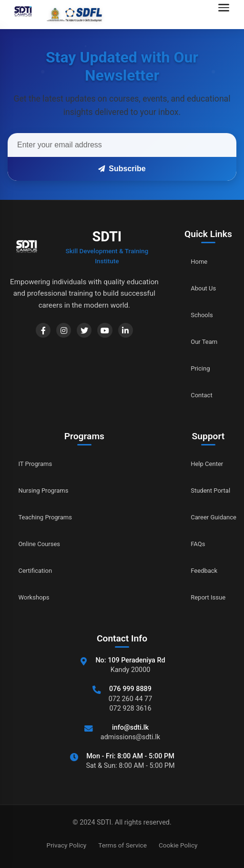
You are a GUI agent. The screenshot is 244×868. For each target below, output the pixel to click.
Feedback (197, 571)
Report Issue (202, 597)
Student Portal (204, 491)
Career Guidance (208, 517)
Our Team (197, 342)
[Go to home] (56, 14)
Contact (193, 395)
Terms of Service (122, 845)
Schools (194, 315)
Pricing (192, 368)
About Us (196, 288)
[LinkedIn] (129, 332)
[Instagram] (54, 332)
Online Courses (44, 544)
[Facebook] (30, 332)
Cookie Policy (178, 845)
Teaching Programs (51, 517)
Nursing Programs (49, 491)
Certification (39, 571)
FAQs (189, 544)
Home (190, 262)
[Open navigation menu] (226, 14)
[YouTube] (104, 332)
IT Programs (39, 464)
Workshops (37, 597)
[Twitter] (79, 332)
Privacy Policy (67, 845)
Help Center (200, 464)
